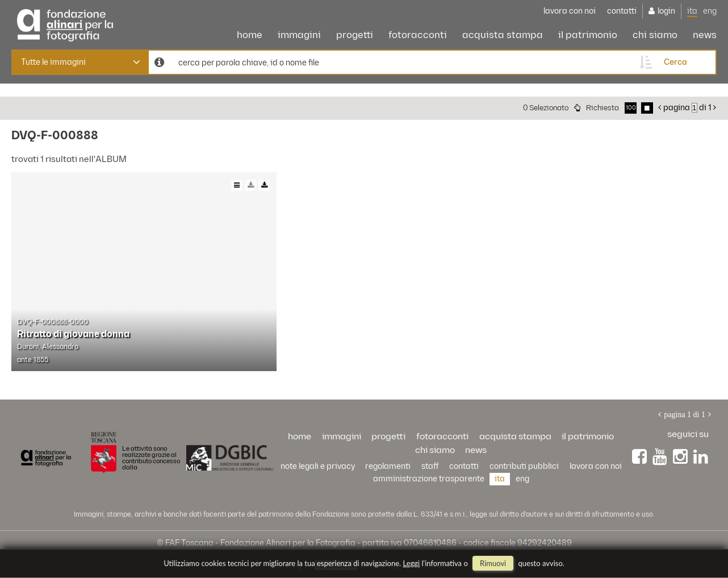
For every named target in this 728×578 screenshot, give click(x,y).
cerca (675, 62)
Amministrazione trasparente (429, 479)
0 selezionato (546, 108)
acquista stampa (503, 35)
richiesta (603, 108)
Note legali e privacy (318, 466)
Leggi (412, 563)
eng (710, 11)
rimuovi (493, 563)
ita (692, 11)
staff (430, 466)
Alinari (65, 23)
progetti (355, 35)
